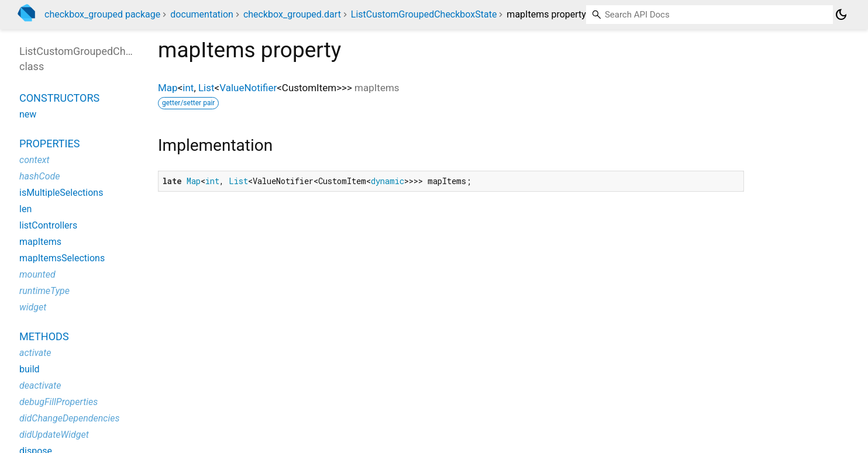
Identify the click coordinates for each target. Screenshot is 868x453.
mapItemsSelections (62, 258)
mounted (37, 274)
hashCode (39, 176)
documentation (202, 14)
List (206, 88)
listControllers (48, 225)
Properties (49, 143)
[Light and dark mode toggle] (841, 15)
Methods (44, 336)
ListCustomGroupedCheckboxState (424, 14)
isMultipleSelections (61, 193)
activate (35, 353)
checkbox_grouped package (102, 14)
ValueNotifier (248, 88)
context (35, 160)
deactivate (40, 385)
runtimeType (44, 291)
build (30, 369)
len (25, 209)
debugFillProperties (58, 402)
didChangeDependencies (70, 418)
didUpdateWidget (54, 435)
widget (33, 307)
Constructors (59, 98)
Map (168, 88)
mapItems (40, 242)
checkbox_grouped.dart (292, 14)
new (28, 114)
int (188, 88)
